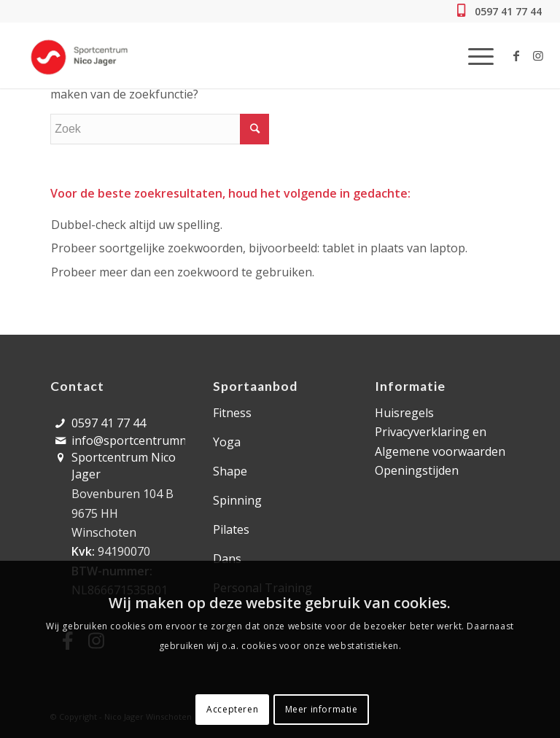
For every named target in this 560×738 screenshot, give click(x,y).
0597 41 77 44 (507, 11)
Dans (227, 559)
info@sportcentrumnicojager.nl (157, 440)
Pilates (231, 529)
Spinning (237, 500)
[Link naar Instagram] (538, 55)
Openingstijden (417, 470)
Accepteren (232, 709)
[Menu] (474, 55)
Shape (230, 471)
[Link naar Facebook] (516, 55)
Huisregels (404, 413)
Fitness (232, 413)
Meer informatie (322, 709)
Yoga (227, 442)
